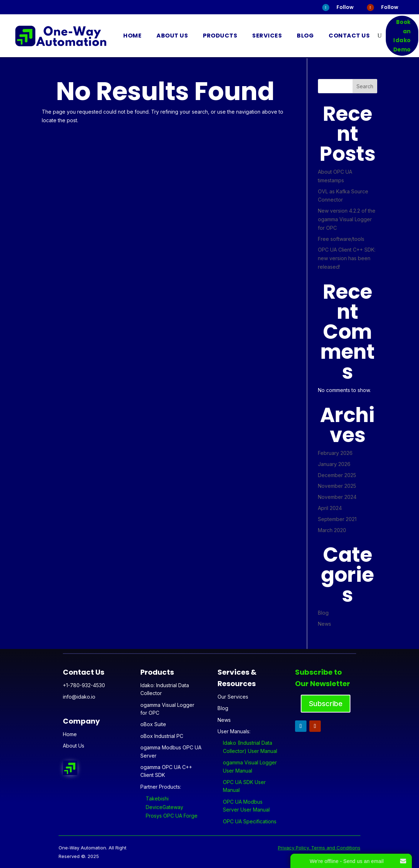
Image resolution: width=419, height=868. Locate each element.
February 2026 (335, 453)
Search (365, 86)
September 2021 (337, 519)
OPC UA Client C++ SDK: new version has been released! (347, 258)
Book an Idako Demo (402, 36)
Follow (345, 7)
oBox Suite (153, 724)
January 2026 (334, 464)
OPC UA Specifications (250, 821)
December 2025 (337, 475)
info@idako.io (79, 697)
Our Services (233, 697)
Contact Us (349, 36)
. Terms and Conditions (335, 848)
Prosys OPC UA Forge (172, 816)
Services (267, 36)
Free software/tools (341, 239)
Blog (305, 36)
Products (220, 36)
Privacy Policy (293, 848)
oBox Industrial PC (162, 736)
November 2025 (337, 486)
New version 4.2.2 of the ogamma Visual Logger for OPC (347, 219)
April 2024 (330, 508)
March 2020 (332, 530)
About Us (172, 36)
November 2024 (337, 497)
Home (132, 36)
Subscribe (326, 704)
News (325, 624)
